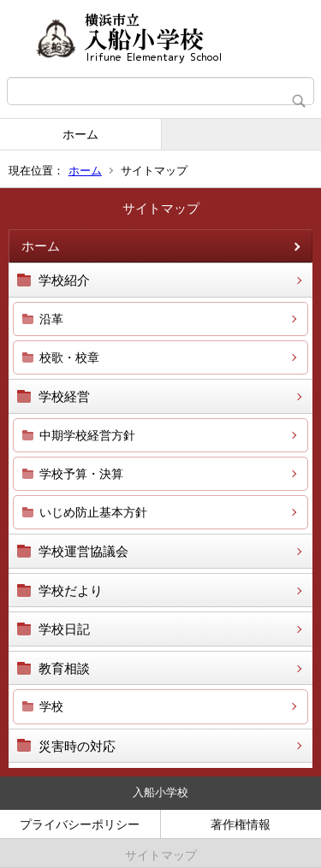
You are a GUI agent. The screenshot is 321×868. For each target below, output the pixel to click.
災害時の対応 (77, 746)
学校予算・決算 (81, 474)
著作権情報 (241, 824)
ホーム (80, 134)
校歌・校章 (69, 357)
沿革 (51, 319)
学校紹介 (64, 280)
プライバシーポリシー (80, 824)
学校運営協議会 (83, 551)
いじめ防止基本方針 (93, 512)
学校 (51, 706)
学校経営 (64, 396)
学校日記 (64, 629)
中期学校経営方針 (87, 435)
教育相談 (64, 668)
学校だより (71, 590)
